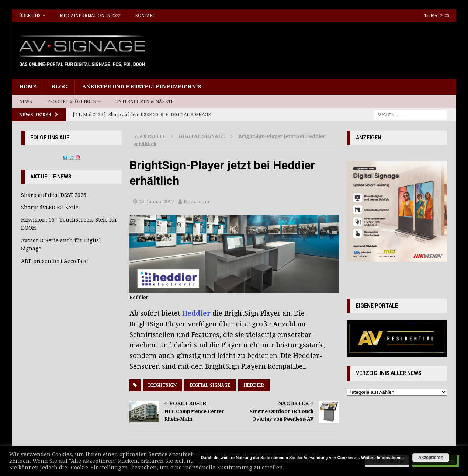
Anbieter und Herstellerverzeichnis (142, 87)
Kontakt (145, 16)
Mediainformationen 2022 (90, 16)
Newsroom (196, 201)
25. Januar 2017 (156, 201)
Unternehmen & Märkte (144, 102)
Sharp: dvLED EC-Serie (50, 208)
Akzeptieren (431, 458)
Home (28, 87)
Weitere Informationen (382, 458)
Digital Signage (210, 385)
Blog (59, 87)
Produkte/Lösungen (72, 102)
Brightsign (162, 385)
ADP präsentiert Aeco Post (55, 261)
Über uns (30, 16)
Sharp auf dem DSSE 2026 (54, 195)
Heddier (197, 313)
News (26, 102)
